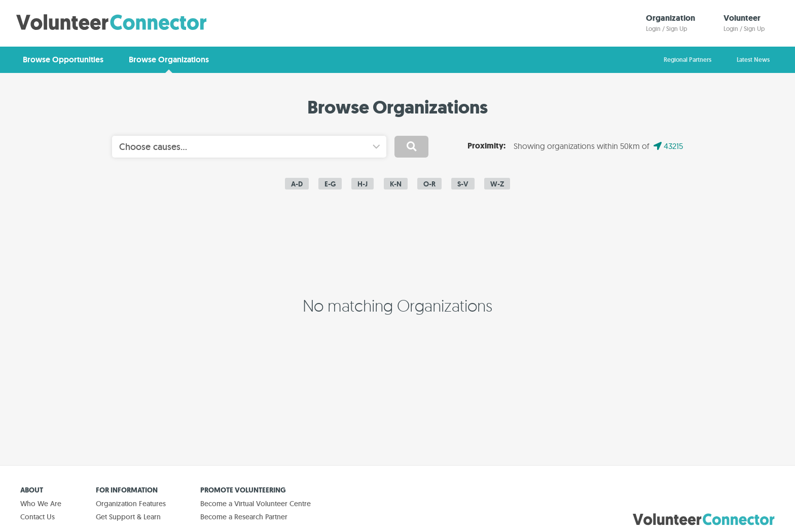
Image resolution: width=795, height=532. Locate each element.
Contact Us (38, 517)
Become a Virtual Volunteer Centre (256, 504)
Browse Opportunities (63, 60)
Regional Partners (688, 60)
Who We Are (41, 504)
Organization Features (131, 504)
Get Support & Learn (128, 517)
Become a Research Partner (244, 517)
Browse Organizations (169, 60)
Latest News (753, 60)
